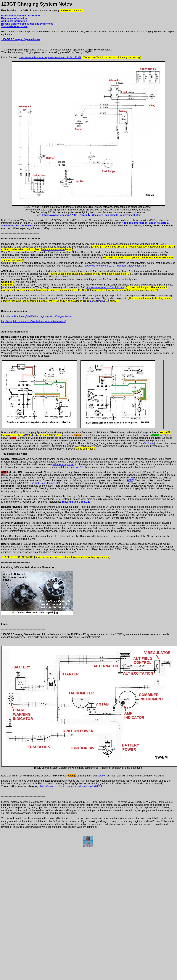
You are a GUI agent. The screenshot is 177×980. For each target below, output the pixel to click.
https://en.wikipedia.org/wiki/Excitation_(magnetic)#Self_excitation (36, 316)
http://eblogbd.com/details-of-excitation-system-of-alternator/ (33, 321)
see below (17, 260)
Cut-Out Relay (146, 443)
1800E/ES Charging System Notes (21, 39)
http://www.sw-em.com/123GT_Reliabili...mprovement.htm (115, 266)
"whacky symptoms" (63, 464)
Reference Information (14, 18)
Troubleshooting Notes (14, 26)
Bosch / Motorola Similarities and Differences (27, 24)
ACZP (79, 467)
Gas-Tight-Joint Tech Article (44, 483)
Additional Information (14, 21)
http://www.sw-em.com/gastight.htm (105, 287)
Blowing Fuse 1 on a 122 (76, 502)
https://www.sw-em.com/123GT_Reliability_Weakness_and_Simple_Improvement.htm (91, 215)
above (101, 776)
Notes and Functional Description (20, 16)
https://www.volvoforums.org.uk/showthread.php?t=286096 (72, 786)
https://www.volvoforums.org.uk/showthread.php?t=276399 (50, 57)
